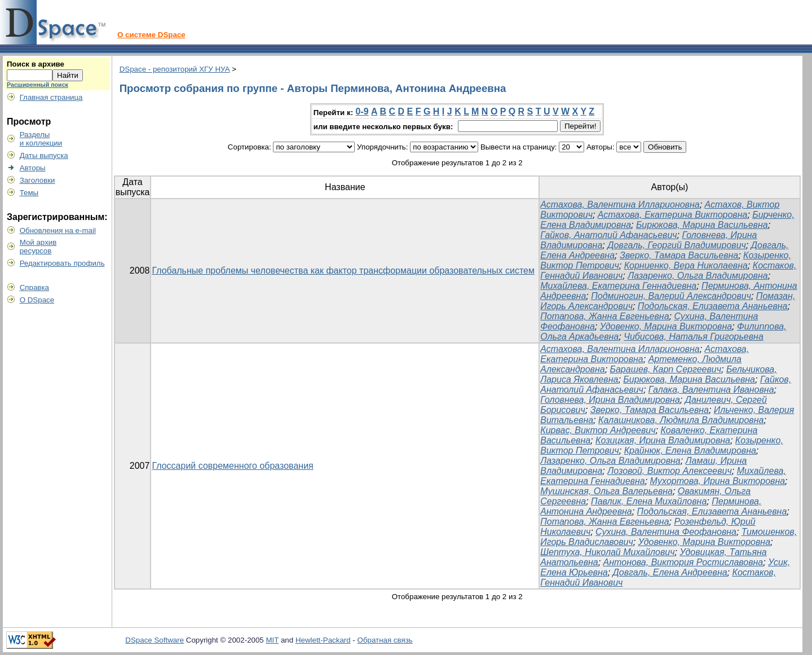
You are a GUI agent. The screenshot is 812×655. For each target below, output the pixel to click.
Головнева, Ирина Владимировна (610, 400)
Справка (34, 287)
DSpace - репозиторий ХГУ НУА (175, 69)
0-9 (362, 111)
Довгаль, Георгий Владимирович (677, 245)
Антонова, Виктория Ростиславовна (683, 562)
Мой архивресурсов (38, 247)
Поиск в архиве (36, 64)
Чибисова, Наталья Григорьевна (694, 337)
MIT (273, 640)
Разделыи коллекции (41, 139)
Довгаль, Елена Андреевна (670, 572)
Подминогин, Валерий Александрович (671, 296)
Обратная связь (385, 640)
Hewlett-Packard (323, 640)
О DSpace (37, 300)
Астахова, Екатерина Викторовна (673, 215)
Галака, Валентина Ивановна (711, 390)
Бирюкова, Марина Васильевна (702, 225)
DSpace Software (155, 640)
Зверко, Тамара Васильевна (679, 255)
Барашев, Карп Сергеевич (666, 369)
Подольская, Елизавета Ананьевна (713, 306)
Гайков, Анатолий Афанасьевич (608, 235)
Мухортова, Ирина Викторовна (718, 481)
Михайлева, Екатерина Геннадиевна (618, 286)
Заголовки (37, 180)
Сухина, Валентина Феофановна (666, 532)
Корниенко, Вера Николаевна (686, 265)
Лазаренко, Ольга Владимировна (698, 276)
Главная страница (51, 97)
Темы (29, 193)
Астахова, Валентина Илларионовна (620, 205)
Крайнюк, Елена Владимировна (690, 450)
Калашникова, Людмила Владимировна (681, 420)
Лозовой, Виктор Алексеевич (670, 471)
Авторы (33, 168)
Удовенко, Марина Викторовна (666, 326)
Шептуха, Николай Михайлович (607, 552)
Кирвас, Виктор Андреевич (598, 430)
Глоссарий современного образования (232, 466)
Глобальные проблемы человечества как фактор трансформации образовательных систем (343, 271)
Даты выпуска (44, 155)
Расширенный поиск (37, 85)
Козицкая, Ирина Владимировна (663, 440)
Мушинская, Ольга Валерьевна (606, 491)
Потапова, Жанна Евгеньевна (604, 316)
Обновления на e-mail (58, 230)
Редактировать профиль (62, 263)
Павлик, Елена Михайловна (649, 501)
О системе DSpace (151, 35)
